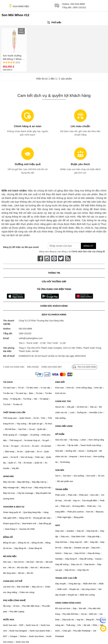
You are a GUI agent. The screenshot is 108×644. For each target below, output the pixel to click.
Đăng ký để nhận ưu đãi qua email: (21, 247)
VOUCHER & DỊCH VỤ (14, 507)
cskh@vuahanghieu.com (31, 338)
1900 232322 (79, 7)
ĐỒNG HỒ (8, 537)
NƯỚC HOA (9, 620)
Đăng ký (88, 246)
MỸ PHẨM (60, 434)
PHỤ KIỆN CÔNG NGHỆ (14, 600)
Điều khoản (33, 367)
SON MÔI (60, 470)
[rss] (68, 258)
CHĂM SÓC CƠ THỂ (13, 581)
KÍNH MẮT (60, 382)
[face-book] (40, 258)
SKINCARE (8, 476)
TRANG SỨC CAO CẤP (66, 578)
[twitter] (61, 258)
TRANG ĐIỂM (62, 489)
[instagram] (47, 258)
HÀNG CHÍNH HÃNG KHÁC (68, 603)
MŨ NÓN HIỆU (10, 556)
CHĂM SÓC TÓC (63, 401)
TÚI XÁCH (8, 382)
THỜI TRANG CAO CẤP (14, 412)
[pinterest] (54, 258)
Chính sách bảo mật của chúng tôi (88, 251)
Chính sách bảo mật (51, 367)
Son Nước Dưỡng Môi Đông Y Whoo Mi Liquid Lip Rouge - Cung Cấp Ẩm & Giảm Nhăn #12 (14, 58)
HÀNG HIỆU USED (64, 426)
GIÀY (58, 525)
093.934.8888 (78, 4)
